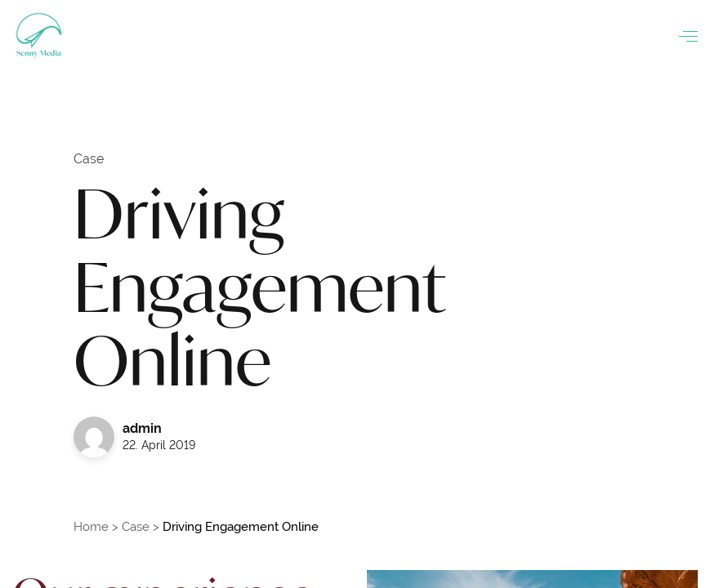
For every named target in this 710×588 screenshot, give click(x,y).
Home (91, 526)
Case (136, 526)
